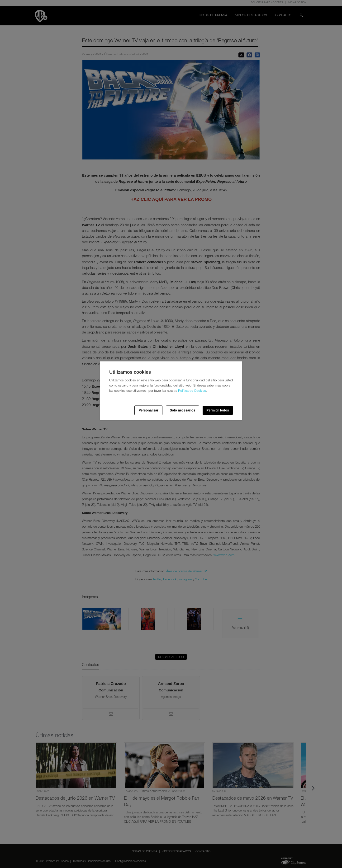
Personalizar (148, 410)
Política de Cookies (192, 391)
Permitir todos (218, 410)
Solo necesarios (183, 410)
